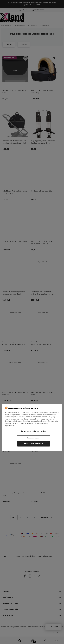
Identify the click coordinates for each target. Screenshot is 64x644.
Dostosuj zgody (34, 438)
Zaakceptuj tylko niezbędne (34, 431)
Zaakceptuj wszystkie (34, 444)
